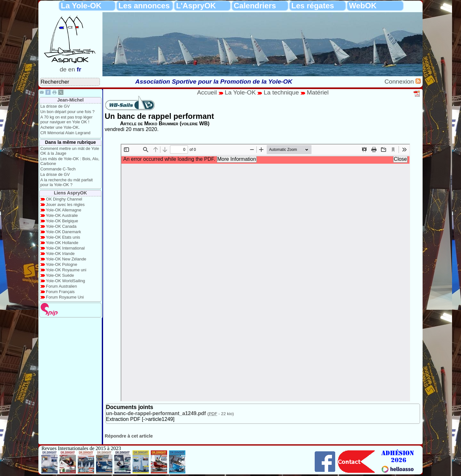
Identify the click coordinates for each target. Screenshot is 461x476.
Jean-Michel (70, 100)
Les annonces (144, 6)
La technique (282, 92)
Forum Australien (62, 286)
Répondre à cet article (129, 436)
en (72, 69)
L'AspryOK (196, 6)
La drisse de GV (55, 106)
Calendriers (255, 6)
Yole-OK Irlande (60, 254)
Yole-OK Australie (62, 215)
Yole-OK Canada (61, 226)
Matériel (318, 92)
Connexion (400, 82)
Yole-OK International (65, 248)
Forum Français (61, 292)
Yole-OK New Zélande (66, 259)
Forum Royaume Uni (65, 297)
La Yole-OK (81, 6)
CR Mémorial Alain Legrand (65, 133)
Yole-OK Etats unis (63, 237)
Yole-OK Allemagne (64, 210)
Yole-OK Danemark (63, 232)
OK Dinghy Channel (64, 199)
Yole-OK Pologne (61, 264)
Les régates (313, 6)
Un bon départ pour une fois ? (67, 112)
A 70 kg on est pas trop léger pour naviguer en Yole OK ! (66, 119)
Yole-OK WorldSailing (65, 281)
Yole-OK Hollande (62, 243)
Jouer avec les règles (65, 205)
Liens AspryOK (70, 193)
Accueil (207, 92)
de (63, 69)
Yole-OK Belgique (62, 221)
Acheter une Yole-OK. (60, 127)
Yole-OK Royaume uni (66, 270)
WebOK (363, 6)
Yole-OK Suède (60, 275)
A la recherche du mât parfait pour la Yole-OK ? (67, 182)
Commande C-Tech (58, 169)
